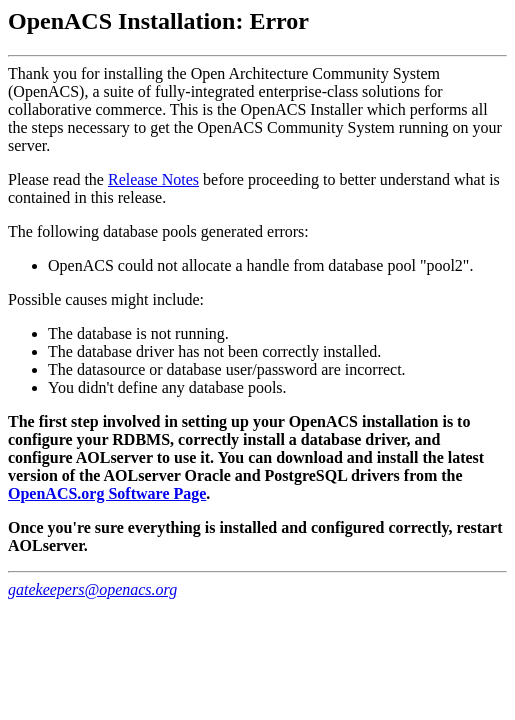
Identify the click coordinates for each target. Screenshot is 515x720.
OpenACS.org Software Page (107, 493)
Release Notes (153, 179)
